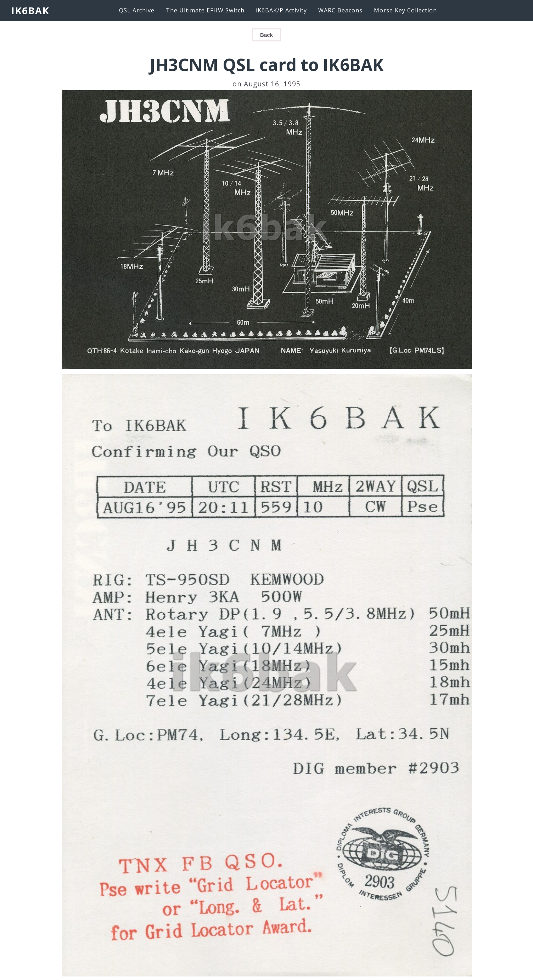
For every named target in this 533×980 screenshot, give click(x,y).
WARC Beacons (340, 10)
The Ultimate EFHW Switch (205, 10)
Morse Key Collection (405, 10)
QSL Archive (137, 10)
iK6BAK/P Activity (281, 10)
